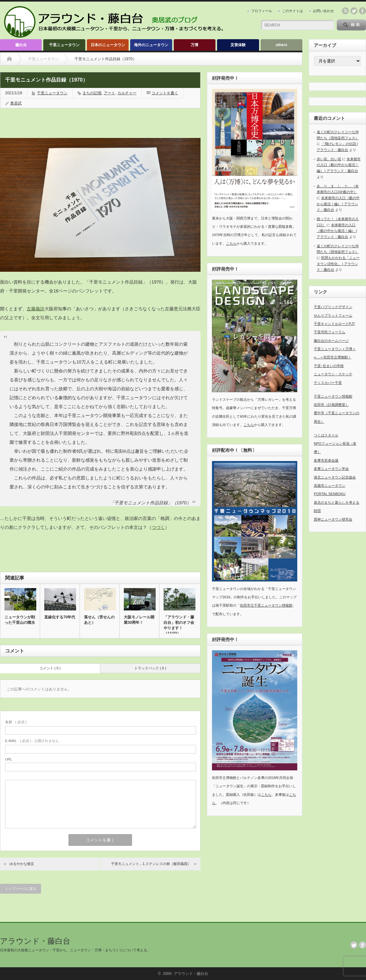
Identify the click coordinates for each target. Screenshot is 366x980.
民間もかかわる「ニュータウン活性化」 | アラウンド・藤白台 (338, 264)
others (282, 45)
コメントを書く (165, 93)
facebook (362, 11)
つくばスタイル (326, 435)
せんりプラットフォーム (333, 315)
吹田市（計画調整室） (331, 405)
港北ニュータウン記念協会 (335, 477)
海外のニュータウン (151, 45)
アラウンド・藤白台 (35, 941)
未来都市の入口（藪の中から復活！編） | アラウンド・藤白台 (339, 165)
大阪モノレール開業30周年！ (139, 620)
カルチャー (127, 93)
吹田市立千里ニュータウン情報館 (266, 605)
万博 (194, 45)
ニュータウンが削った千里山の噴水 (20, 620)
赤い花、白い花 (329, 159)
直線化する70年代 (60, 617)
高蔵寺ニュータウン (330, 486)
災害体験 (238, 45)
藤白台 (21, 45)
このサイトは (292, 11)
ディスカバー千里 (328, 383)
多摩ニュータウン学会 (331, 469)
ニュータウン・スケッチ (333, 374)
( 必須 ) (16, 722)
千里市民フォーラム (330, 332)
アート (109, 93)
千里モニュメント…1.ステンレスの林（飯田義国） (151, 864)
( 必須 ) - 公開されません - (33, 741)
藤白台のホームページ (331, 341)
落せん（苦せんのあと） (99, 620)
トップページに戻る (21, 889)
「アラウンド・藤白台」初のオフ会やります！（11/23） (179, 625)
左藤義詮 (36, 309)
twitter (354, 11)
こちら (231, 243)
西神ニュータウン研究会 (333, 519)
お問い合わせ (323, 11)
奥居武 (16, 103)
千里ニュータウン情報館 (333, 396)
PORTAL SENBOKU (330, 494)
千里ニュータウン (64, 45)
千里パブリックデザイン (333, 307)
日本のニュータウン (108, 45)
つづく (158, 527)
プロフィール (262, 11)
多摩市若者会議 (326, 460)
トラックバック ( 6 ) (150, 668)
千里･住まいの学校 (329, 366)
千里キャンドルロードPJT (334, 324)
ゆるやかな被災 (22, 864)
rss (345, 11)
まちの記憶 (92, 93)
